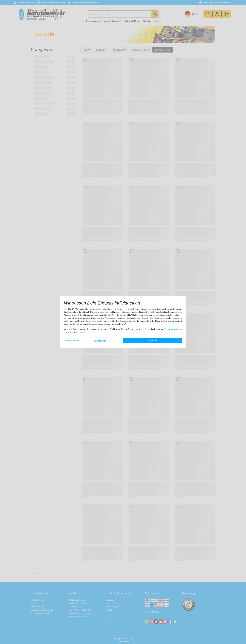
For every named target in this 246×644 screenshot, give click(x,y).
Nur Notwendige (72, 341)
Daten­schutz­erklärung (173, 329)
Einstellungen (100, 341)
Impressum (81, 332)
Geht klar (153, 341)
